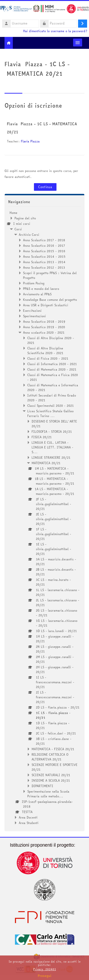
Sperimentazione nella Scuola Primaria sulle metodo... (48, 794)
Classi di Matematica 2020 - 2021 (52, 369)
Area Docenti (28, 817)
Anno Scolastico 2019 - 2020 (44, 327)
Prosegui (45, 976)
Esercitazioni (32, 311)
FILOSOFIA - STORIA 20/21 (52, 432)
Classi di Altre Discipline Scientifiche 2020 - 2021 (45, 351)
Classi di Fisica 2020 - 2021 (48, 358)
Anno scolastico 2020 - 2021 (44, 332)
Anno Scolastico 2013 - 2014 (44, 262)
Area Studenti (29, 823)
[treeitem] (45, 518)
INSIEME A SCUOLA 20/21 (51, 780)
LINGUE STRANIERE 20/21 (51, 457)
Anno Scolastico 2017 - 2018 (44, 240)
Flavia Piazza (30, 141)
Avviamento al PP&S (37, 294)
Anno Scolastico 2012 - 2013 (44, 267)
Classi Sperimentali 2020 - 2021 (51, 406)
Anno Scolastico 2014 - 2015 (44, 256)
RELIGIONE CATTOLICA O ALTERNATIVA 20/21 (50, 757)
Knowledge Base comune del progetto (50, 300)
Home (13, 213)
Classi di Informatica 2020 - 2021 (52, 364)
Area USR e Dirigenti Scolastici (46, 305)
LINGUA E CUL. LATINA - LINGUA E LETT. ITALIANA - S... (52, 447)
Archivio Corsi (29, 235)
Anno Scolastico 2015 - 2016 (44, 251)
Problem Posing (34, 283)
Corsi (18, 229)
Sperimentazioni (34, 316)
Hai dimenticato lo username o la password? (55, 31)
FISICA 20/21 (42, 437)
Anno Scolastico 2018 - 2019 (44, 322)
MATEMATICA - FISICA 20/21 (53, 749)
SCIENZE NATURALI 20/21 (51, 775)
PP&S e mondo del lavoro (41, 289)
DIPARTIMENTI (42, 786)
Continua (45, 187)
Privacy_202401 (45, 969)
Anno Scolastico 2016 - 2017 (44, 246)
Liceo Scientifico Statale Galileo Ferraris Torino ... (50, 413)
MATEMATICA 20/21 (46, 463)
